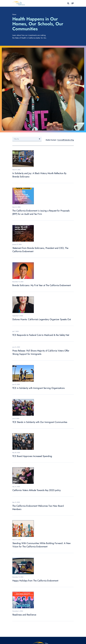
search (68, 3)
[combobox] (27, 139)
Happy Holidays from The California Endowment (35, 581)
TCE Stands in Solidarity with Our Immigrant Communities (40, 422)
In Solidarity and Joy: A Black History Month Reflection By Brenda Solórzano (39, 175)
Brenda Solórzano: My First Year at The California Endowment (41, 285)
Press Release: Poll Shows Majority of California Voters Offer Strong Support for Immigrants (41, 352)
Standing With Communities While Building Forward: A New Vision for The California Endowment (41, 545)
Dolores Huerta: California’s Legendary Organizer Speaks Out (42, 319)
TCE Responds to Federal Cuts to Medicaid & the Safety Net (41, 335)
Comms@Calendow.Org (66, 140)
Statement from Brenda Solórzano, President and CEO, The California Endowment (40, 250)
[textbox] (27, 139)
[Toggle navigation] (73, 3)
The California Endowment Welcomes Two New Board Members (38, 508)
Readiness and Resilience (24, 615)
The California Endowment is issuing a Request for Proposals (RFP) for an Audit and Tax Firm (41, 212)
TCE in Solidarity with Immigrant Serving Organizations (38, 388)
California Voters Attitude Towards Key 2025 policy (37, 490)
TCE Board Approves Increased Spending (32, 456)
